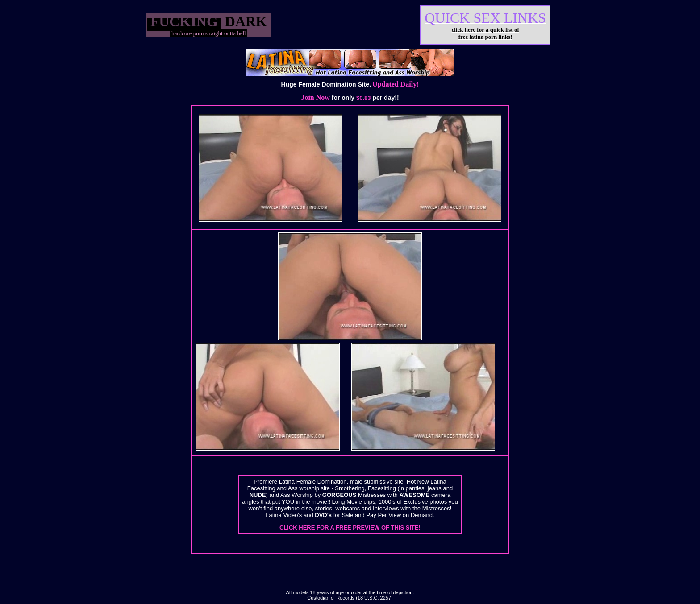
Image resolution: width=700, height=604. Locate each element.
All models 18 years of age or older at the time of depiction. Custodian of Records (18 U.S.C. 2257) (350, 595)
